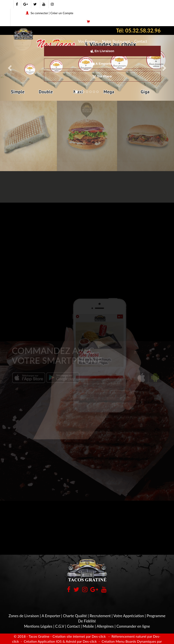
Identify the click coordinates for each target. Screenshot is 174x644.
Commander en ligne (133, 626)
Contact (141, 41)
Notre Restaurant (116, 41)
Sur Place (102, 76)
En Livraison (102, 51)
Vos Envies (88, 41)
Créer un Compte (62, 13)
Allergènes (105, 626)
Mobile (88, 626)
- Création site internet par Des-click (78, 636)
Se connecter (39, 13)
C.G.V (60, 626)
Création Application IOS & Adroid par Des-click (60, 641)
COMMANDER (60, 41)
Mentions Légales (38, 626)
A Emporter (102, 64)
